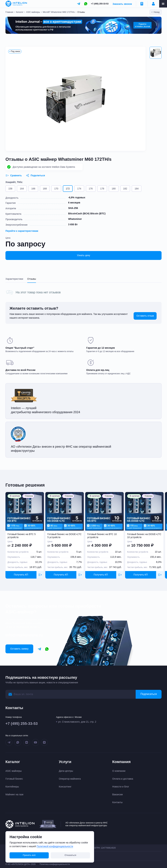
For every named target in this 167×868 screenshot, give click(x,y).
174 (79, 189)
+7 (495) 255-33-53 (100, 4)
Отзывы (32, 279)
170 (56, 189)
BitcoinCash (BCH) (79, 214)
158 (10, 189)
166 (33, 189)
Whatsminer (75, 219)
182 (125, 189)
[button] (156, 53)
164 (22, 189)
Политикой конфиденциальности (55, 846)
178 (102, 189)
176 (91, 189)
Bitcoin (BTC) (98, 214)
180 (114, 189)
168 (45, 189)
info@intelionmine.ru (24, 635)
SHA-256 (73, 208)
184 (137, 189)
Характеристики (14, 279)
